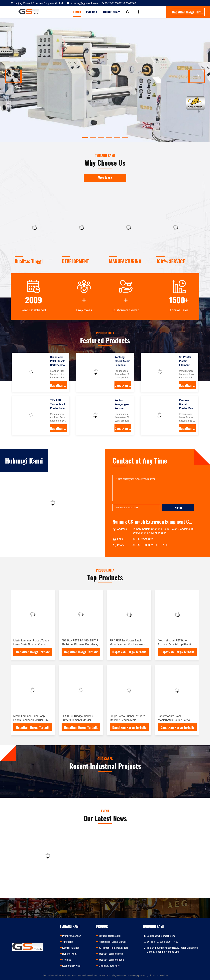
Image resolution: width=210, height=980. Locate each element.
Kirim (178, 508)
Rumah (77, 12)
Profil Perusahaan (72, 936)
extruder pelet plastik (109, 936)
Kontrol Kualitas (71, 948)
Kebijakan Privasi (71, 966)
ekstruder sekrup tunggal (111, 960)
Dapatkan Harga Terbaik (58, 385)
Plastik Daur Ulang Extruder (113, 942)
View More (105, 178)
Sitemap (67, 960)
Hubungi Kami (70, 954)
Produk (92, 12)
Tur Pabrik (68, 942)
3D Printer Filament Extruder (113, 948)
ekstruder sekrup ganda (111, 954)
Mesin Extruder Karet (109, 966)
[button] (85, 138)
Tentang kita (112, 12)
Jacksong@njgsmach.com (82, 3)
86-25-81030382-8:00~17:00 (119, 3)
